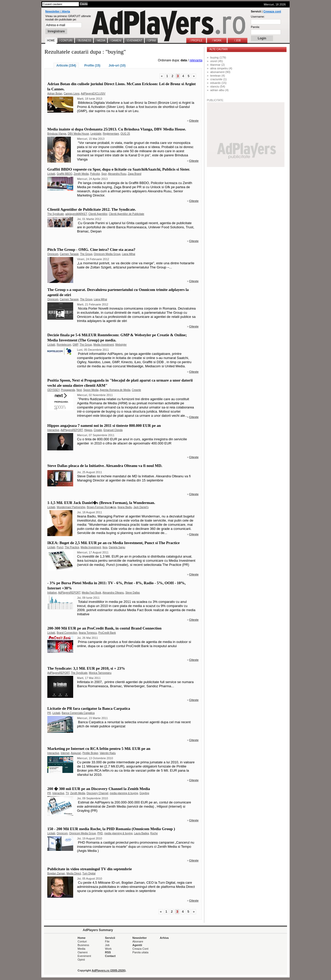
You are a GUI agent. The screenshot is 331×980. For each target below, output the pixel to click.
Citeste (194, 121)
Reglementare (111, 134)
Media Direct (74, 873)
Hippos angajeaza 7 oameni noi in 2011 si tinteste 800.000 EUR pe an (104, 426)
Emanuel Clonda (113, 430)
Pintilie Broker (90, 753)
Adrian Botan (55, 94)
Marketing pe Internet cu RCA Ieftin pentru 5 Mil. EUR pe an (99, 749)
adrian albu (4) (219, 90)
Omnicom (53, 254)
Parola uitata (140, 952)
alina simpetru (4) (221, 68)
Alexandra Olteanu (113, 593)
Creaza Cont (140, 949)
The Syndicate (56, 214)
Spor (104, 174)
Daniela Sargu (117, 547)
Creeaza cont (272, 11)
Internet (65, 753)
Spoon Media (91, 390)
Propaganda (68, 390)
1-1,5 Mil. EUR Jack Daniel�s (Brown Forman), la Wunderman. (101, 503)
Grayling (144, 793)
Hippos (88, 430)
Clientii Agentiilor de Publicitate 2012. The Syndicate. (92, 209)
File (107, 941)
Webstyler (121, 345)
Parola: (255, 27)
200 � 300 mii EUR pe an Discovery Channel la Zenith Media (99, 789)
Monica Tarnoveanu (100, 673)
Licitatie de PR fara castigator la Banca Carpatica (89, 708)
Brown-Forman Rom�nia (101, 507)
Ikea (105, 547)
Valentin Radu (108, 753)
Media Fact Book (91, 593)
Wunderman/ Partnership (71, 507)
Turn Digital (89, 873)
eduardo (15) (218, 83)
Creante (137, 390)
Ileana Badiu (125, 507)
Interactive (53, 430)
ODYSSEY (53, 390)
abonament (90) (220, 72)
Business (83, 945)
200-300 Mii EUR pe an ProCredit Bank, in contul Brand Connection (104, 628)
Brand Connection (67, 633)
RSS (108, 952)
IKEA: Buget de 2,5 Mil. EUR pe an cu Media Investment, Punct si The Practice (114, 543)
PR (49, 713)
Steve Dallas (133, 593)
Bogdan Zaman (56, 873)
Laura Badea (141, 833)
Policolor (95, 174)
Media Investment (104, 345)
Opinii (81, 960)
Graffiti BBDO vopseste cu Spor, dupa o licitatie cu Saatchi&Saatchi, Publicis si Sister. (119, 169)
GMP (76, 345)
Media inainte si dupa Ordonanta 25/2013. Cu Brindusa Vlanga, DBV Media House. (117, 129)
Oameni (83, 952)
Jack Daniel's (141, 507)
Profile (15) (92, 65)
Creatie (98, 430)
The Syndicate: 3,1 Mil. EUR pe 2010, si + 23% (86, 668)
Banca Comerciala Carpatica (78, 713)
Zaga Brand (134, 174)
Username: (258, 17)
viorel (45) (217, 61)
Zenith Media (81, 174)
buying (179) (218, 57)
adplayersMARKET (76, 214)
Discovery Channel (97, 793)
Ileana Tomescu (88, 633)
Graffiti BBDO (64, 174)
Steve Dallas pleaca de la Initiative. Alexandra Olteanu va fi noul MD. (105, 466)
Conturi (82, 941)
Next (79, 390)
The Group (86, 254)
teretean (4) (218, 76)
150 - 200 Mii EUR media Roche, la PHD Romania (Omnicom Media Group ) (111, 829)
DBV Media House (78, 134)
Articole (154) (66, 65)
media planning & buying (124, 793)
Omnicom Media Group (107, 254)
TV (67, 793)
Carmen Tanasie (69, 254)
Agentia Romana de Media (115, 390)
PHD (100, 833)
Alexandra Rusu (117, 174)
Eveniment (84, 956)
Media (81, 949)
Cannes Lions (72, 94)
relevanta (196, 60)
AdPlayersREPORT (72, 430)
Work (108, 949)
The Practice (72, 547)
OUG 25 (125, 134)
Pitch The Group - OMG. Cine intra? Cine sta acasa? (91, 250)
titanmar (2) (217, 65)
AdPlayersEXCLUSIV (93, 94)
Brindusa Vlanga (57, 134)
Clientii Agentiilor (98, 214)
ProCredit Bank (107, 633)
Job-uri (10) (117, 65)
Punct (60, 547)
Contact (110, 956)
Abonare (138, 941)
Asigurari (76, 753)
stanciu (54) (218, 86)
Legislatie (96, 134)
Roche (154, 833)
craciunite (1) (219, 79)
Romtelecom (64, 345)
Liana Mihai (129, 254)
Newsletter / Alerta (58, 11)
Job (107, 945)
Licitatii (51, 174)
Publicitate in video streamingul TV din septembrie (90, 869)
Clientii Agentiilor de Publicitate (127, 214)
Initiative (52, 593)
